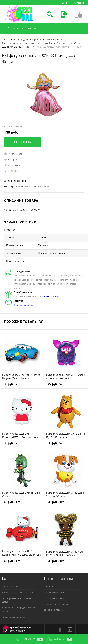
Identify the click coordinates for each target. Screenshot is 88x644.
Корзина (60, 639)
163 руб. (11, 502)
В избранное (12, 159)
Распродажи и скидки (55, 598)
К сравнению (13, 165)
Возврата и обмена (23, 305)
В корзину (23, 142)
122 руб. (55, 384)
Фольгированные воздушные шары (17, 600)
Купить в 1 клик (14, 154)
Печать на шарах (11, 587)
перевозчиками (51, 296)
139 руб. (11, 132)
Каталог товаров (20, 28)
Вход (64, 3)
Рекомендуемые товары (57, 604)
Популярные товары (54, 592)
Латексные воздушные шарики (18, 592)
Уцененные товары (54, 610)
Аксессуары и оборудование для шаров (18, 609)
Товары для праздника (13, 617)
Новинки (48, 587)
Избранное (29, 639)
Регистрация (77, 3)
